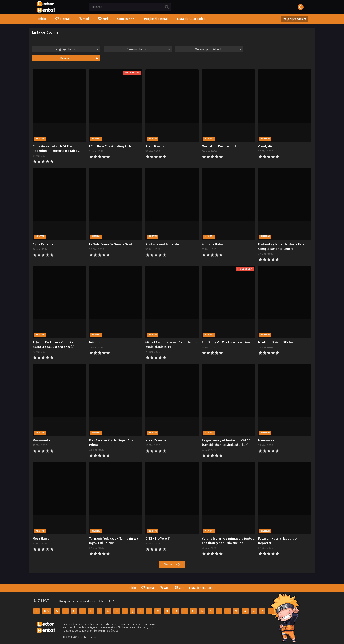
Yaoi (165, 588)
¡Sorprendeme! (295, 19)
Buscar (80, 58)
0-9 (47, 611)
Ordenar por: (218, 49)
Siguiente (172, 564)
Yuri (179, 588)
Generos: (148, 49)
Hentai (148, 588)
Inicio (132, 588)
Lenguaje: (76, 49)
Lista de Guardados (202, 588)
